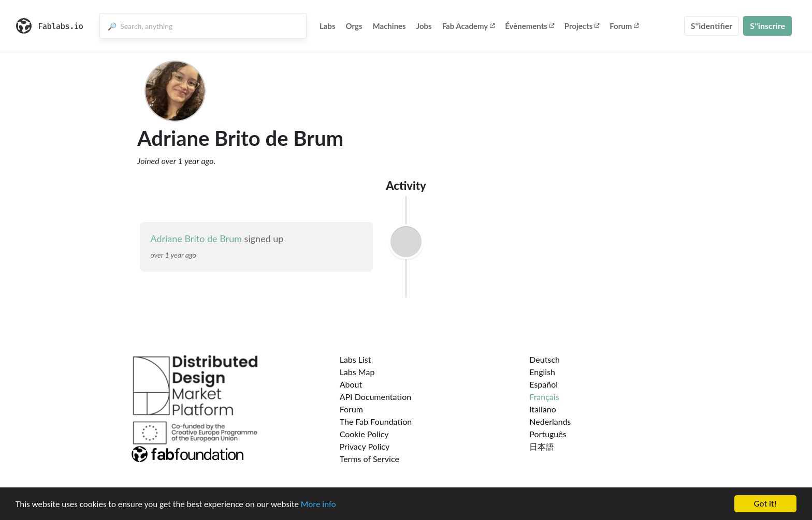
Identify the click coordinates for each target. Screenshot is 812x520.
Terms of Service (369, 459)
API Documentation (376, 397)
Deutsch (545, 359)
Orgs (354, 26)
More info (318, 504)
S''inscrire (767, 26)
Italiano (543, 409)
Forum (624, 26)
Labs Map (357, 372)
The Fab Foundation (376, 421)
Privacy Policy (365, 446)
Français (544, 397)
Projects (582, 26)
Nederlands (550, 421)
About (351, 384)
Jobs (424, 26)
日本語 (542, 446)
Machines (389, 26)
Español (543, 384)
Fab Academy (469, 26)
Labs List (356, 359)
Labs (328, 26)
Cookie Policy (364, 434)
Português (548, 434)
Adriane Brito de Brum (196, 239)
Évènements (530, 26)
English (542, 372)
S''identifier (712, 26)
